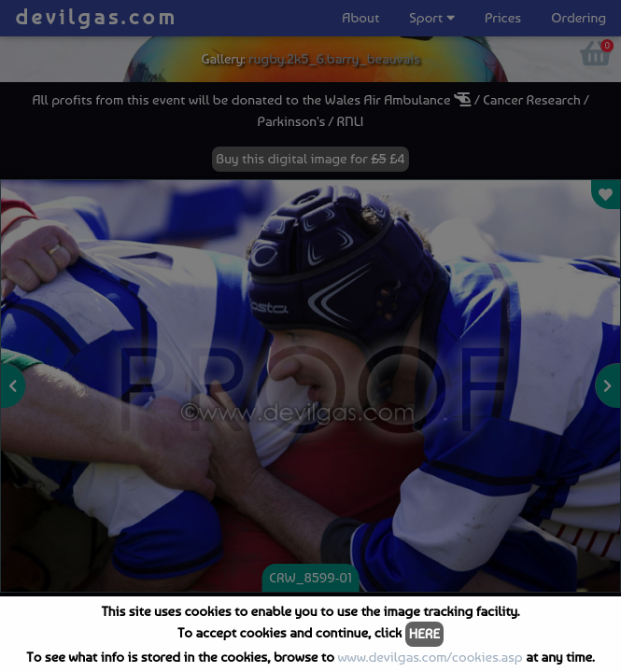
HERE (424, 634)
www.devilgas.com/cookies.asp (430, 657)
